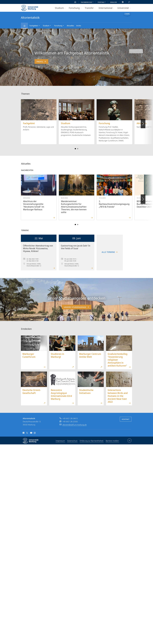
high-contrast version (121, 2)
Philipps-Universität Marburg (32, 442)
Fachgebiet (35, 26)
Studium (61, 8)
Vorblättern (143, 122)
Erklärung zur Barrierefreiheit (92, 441)
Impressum (61, 441)
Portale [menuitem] (102, 2)
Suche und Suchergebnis (128, 2)
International (107, 8)
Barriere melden (112, 441)
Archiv (79, 26)
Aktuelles (70, 26)
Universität (125, 8)
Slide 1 (75, 149)
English (114, 2)
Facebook (23, 433)
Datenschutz (73, 441)
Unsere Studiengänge (77, 307)
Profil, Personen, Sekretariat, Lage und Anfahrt (39, 115)
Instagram (35, 433)
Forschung (76, 8)
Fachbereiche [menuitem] (88, 2)
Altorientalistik (26, 27)
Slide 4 (78, 149)
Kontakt (126, 419)
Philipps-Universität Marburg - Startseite (31, 7)
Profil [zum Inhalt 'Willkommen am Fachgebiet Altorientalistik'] (41, 62)
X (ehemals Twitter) (27, 433)
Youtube (31, 433)
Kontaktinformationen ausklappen (129, 440)
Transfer (91, 8)
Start (74, 2)
